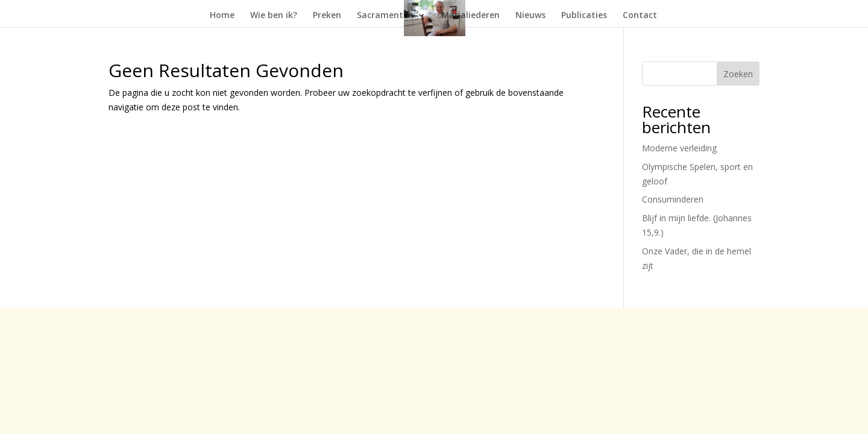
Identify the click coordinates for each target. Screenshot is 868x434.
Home (222, 16)
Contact (640, 16)
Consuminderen (673, 199)
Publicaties (584, 16)
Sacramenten (385, 16)
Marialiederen (470, 16)
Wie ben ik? (274, 16)
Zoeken (738, 74)
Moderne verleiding (679, 148)
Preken (327, 16)
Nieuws (530, 16)
